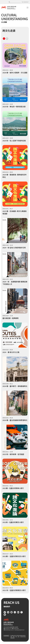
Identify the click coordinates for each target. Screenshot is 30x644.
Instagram (12, 612)
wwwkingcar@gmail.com (19, 630)
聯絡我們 (5, 615)
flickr (15, 612)
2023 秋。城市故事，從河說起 (13, 454)
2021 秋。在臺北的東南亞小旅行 (14, 590)
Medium (18, 612)
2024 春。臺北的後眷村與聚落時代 (15, 420)
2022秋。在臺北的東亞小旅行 (13, 522)
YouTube (8, 612)
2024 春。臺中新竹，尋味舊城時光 (15, 386)
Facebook (5, 612)
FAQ (22, 612)
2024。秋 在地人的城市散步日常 (14, 248)
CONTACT (26, 2)
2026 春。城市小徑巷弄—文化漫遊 (15, 73)
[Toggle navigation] (28, 8)
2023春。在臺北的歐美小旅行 (13, 488)
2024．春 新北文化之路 (11, 352)
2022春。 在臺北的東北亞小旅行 (14, 556)
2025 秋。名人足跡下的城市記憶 (14, 141)
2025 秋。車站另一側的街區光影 (14, 107)
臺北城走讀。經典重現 (10, 318)
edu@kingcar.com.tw (10, 630)
